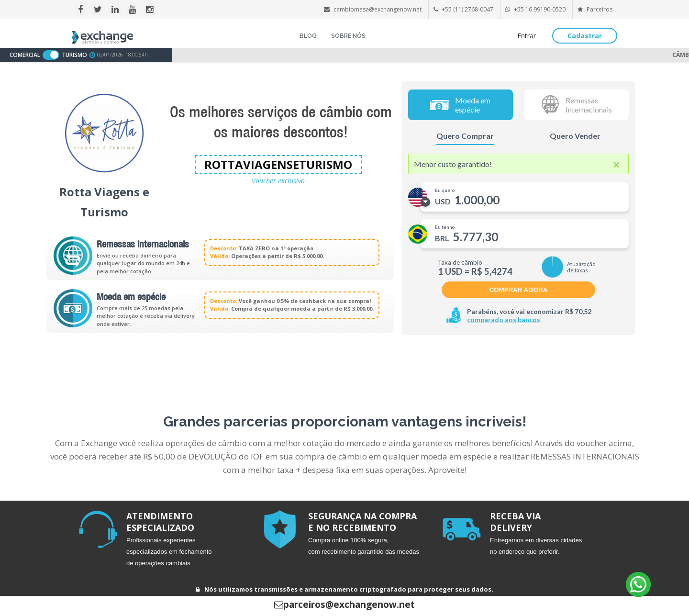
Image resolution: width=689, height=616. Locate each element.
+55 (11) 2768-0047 (467, 9)
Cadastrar (585, 36)
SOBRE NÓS (348, 36)
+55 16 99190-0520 (540, 9)
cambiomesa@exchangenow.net (378, 9)
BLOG (308, 36)
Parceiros (595, 9)
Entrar (527, 36)
